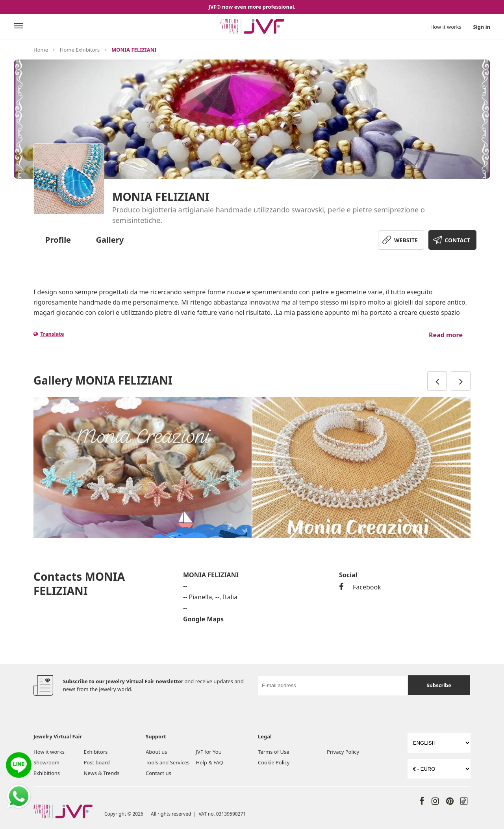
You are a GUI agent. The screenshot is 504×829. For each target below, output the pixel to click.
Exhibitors (96, 752)
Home (41, 50)
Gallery (110, 240)
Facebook (360, 587)
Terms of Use (274, 752)
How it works (446, 27)
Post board (97, 762)
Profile (58, 240)
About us (157, 752)
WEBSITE (406, 240)
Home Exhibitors (80, 50)
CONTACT (457, 240)
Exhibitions (47, 773)
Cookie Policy (274, 762)
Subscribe (439, 685)
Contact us (158, 773)
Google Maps (203, 619)
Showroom (46, 762)
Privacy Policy (343, 752)
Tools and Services (168, 762)
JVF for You (209, 752)
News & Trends (102, 773)
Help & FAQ (210, 762)
